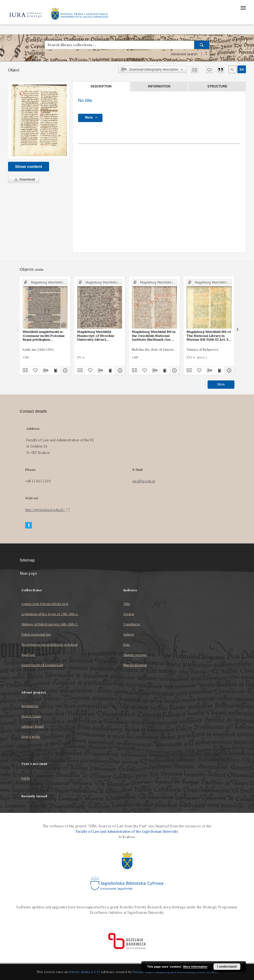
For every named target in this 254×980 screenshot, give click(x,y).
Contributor (132, 624)
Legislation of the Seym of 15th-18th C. (50, 614)
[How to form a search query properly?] (206, 54)
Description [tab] (101, 86)
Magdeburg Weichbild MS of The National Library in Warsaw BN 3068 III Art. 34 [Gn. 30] (209, 336)
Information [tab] (159, 86)
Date (127, 645)
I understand (227, 967)
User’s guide (31, 737)
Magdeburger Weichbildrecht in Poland (49, 645)
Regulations (30, 706)
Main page (29, 573)
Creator (129, 614)
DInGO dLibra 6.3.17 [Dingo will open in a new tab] (84, 972)
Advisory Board (33, 726)
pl (232, 69)
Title (127, 604)
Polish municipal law (36, 634)
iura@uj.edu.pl (144, 481)
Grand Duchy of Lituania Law (42, 665)
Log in (26, 778)
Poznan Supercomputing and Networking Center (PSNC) (175, 972)
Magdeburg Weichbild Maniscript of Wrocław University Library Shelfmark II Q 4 (96, 336)
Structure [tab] (217, 86)
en (242, 69)
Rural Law (28, 655)
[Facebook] (29, 525)
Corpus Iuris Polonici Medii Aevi (45, 604)
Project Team (31, 716)
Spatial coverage (135, 655)
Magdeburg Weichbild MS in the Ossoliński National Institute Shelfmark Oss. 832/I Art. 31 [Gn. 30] (154, 336)
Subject (129, 634)
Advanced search (184, 54)
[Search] (202, 45)
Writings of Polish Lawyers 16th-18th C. (50, 624)
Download (24, 180)
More (221, 384)
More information (195, 967)
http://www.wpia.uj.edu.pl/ (48, 510)
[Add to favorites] (209, 70)
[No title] (39, 120)
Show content (29, 166)
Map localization (135, 665)
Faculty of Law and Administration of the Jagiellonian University (127, 832)
